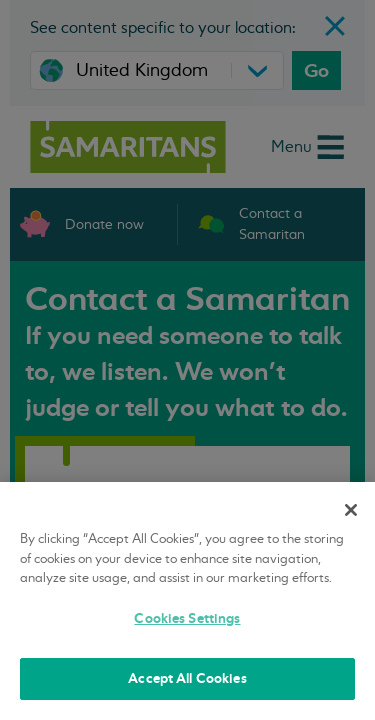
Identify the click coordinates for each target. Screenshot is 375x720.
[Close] (351, 510)
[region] (187, 601)
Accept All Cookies (187, 678)
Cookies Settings (187, 618)
